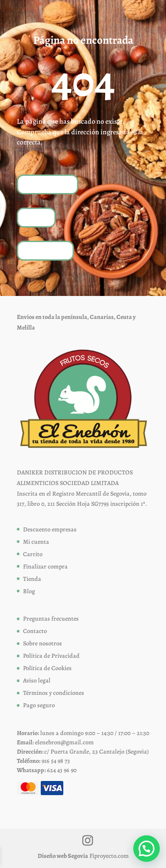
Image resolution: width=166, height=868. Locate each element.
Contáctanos (45, 250)
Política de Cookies (47, 668)
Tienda (36, 217)
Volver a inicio (48, 184)
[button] (147, 849)
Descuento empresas (50, 529)
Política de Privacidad (51, 656)
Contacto (35, 631)
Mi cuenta (36, 542)
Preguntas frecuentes (51, 619)
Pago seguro (39, 705)
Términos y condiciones (54, 693)
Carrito (33, 554)
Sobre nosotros (42, 643)
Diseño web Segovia (63, 856)
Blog (29, 591)
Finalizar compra (45, 567)
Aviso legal (37, 680)
